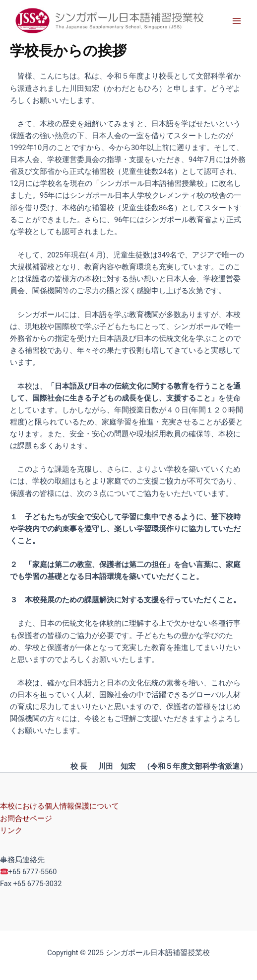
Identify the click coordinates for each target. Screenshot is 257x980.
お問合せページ (26, 818)
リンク (11, 830)
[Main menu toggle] (237, 21)
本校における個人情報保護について (60, 806)
